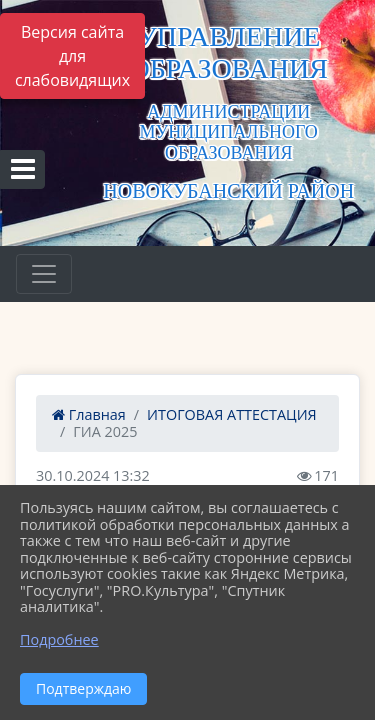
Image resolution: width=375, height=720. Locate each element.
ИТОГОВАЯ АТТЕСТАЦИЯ (232, 414)
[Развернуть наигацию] (44, 274)
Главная (89, 414)
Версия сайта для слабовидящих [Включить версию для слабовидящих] (72, 56)
